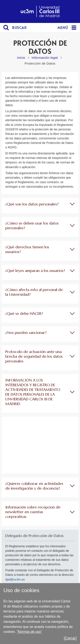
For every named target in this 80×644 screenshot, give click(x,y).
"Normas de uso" (29, 632)
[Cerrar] (70, 638)
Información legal (45, 58)
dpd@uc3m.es (15, 579)
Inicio (21, 58)
